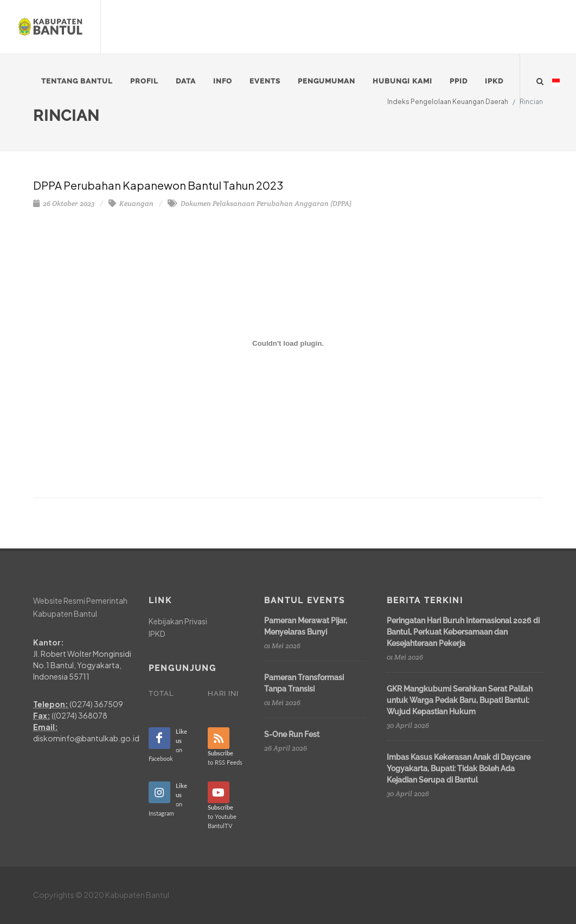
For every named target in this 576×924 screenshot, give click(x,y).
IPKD (157, 634)
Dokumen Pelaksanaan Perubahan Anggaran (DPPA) (260, 203)
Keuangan (131, 203)
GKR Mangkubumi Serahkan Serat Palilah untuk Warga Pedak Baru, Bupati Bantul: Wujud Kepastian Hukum (460, 700)
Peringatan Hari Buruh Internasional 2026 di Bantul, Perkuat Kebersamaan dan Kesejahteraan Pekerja (463, 632)
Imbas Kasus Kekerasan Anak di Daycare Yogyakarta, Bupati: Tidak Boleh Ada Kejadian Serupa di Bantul (459, 768)
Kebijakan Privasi (178, 621)
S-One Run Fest (292, 734)
